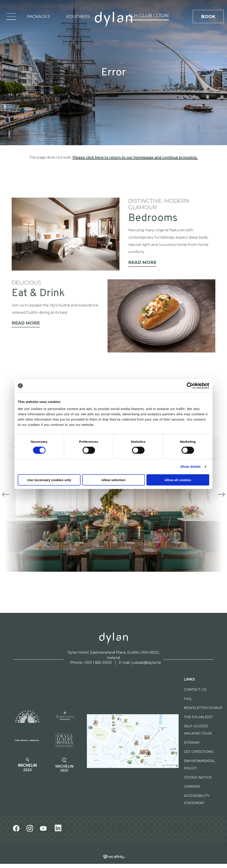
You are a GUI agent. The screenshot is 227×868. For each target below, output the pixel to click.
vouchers (78, 16)
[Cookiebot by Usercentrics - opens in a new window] (190, 386)
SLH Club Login (149, 16)
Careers (192, 786)
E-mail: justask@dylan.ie (140, 663)
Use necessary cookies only (49, 480)
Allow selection (113, 480)
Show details (191, 466)
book (208, 17)
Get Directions (199, 752)
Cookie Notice (198, 777)
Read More (142, 262)
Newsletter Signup (203, 708)
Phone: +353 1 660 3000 (91, 663)
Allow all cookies (178, 480)
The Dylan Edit (198, 717)
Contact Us (195, 689)
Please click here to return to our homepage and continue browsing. (135, 157)
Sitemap (192, 743)
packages (38, 16)
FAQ (188, 699)
